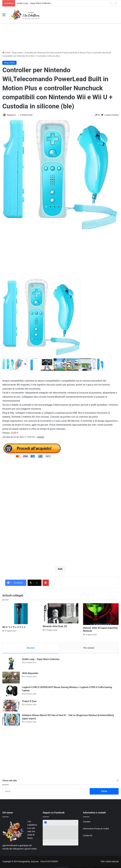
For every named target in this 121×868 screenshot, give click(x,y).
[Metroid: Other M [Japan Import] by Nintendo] (101, 614)
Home (6, 53)
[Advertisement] (60, 40)
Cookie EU (88, 836)
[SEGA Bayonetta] (11, 678)
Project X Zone (29, 702)
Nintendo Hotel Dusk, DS (55, 626)
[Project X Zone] (11, 706)
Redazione (12, 115)
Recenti (31, 648)
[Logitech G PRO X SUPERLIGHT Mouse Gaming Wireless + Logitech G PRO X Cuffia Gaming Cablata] (11, 692)
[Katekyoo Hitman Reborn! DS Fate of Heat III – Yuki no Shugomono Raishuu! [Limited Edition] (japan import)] (11, 720)
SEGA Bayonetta (30, 674)
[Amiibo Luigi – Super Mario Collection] (11, 664)
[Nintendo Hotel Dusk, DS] (60, 613)
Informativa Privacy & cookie (96, 829)
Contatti (87, 822)
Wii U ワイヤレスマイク (14, 627)
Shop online (17, 53)
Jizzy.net (34, 862)
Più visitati (89, 648)
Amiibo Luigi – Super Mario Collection (34, 3)
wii (61, 569)
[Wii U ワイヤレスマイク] (20, 614)
